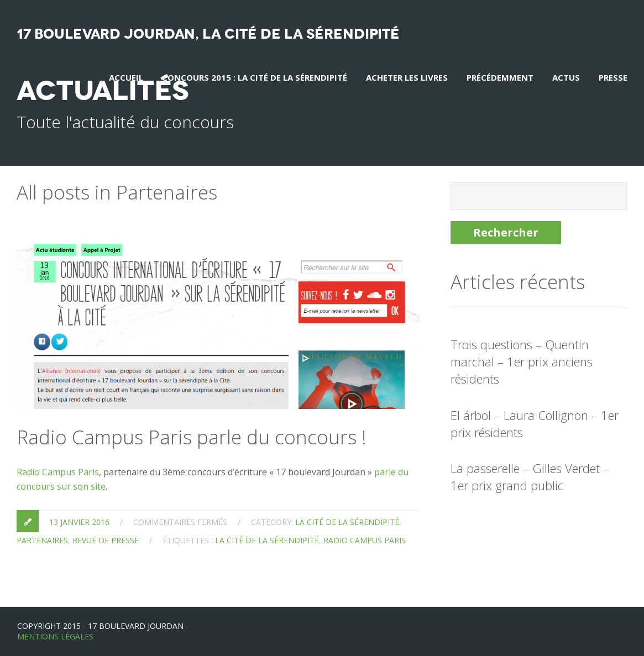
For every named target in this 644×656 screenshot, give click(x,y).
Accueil (126, 77)
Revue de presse (106, 540)
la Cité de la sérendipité (347, 522)
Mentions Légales (55, 636)
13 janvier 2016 (79, 522)
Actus (566, 77)
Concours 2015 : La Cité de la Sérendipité (255, 77)
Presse (613, 77)
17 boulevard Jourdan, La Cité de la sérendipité (208, 34)
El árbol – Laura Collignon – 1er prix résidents (535, 424)
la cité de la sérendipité (267, 540)
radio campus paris (365, 540)
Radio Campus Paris (58, 472)
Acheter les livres (407, 77)
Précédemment (500, 77)
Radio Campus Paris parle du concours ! (192, 437)
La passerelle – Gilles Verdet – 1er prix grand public (530, 477)
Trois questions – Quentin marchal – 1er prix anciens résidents (522, 361)
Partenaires (42, 540)
